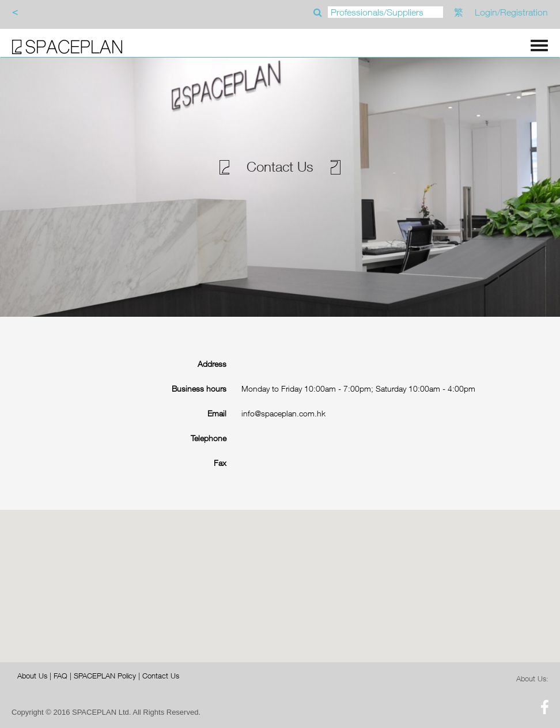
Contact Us (161, 676)
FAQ (60, 676)
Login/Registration (511, 12)
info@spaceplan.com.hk (283, 413)
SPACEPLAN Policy (105, 676)
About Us (32, 676)
